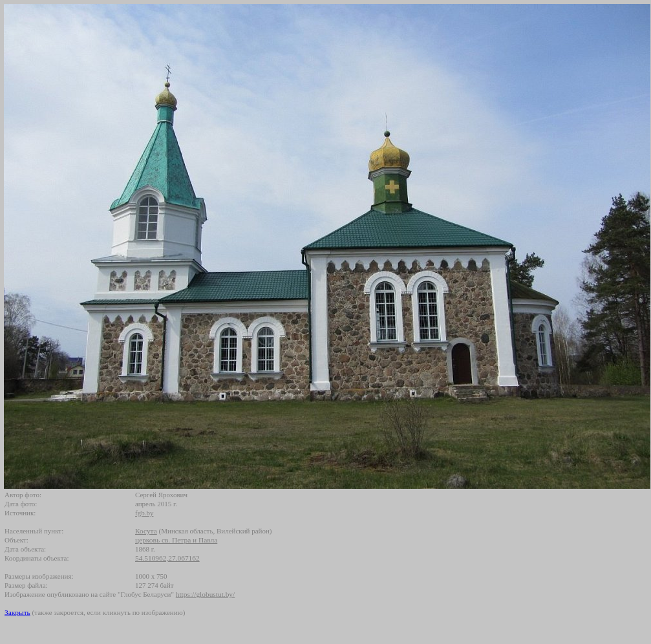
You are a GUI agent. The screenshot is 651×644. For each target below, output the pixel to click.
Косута (146, 531)
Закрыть (17, 612)
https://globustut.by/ (205, 594)
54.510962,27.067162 (167, 558)
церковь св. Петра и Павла (176, 540)
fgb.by (144, 513)
